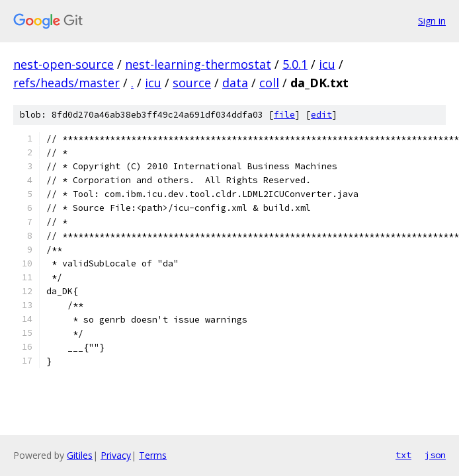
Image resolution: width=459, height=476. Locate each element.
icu (327, 64)
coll (269, 83)
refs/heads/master (66, 83)
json (435, 455)
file (284, 115)
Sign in (432, 21)
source (192, 83)
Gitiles (80, 455)
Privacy (116, 455)
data (235, 83)
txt (403, 455)
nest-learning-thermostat (198, 64)
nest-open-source (63, 64)
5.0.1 (295, 64)
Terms (153, 455)
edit (321, 115)
